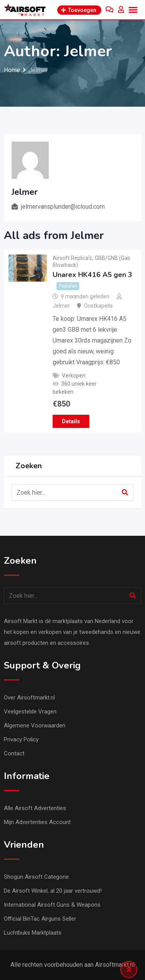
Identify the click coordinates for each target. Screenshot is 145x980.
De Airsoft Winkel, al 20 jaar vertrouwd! (53, 891)
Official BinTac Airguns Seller (40, 919)
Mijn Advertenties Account (37, 822)
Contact (14, 753)
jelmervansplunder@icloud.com (63, 207)
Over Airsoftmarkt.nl (29, 698)
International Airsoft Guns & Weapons (52, 905)
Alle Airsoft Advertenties (35, 808)
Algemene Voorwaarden (35, 725)
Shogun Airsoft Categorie (36, 877)
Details (71, 421)
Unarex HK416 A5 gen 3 (92, 275)
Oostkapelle (98, 306)
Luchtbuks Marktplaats (33, 933)
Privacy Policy (21, 739)
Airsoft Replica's (72, 258)
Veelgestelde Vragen (30, 712)
